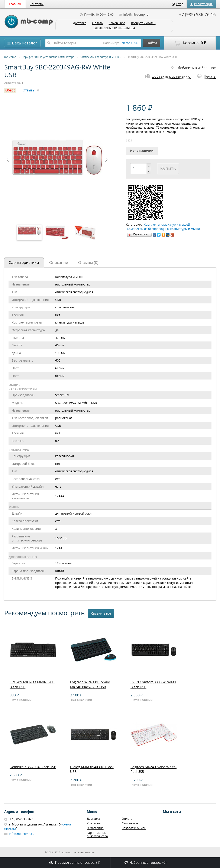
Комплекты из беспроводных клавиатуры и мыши (164, 229)
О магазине (95, 828)
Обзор (10, 90)
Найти (152, 43)
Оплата (97, 23)
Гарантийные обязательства (114, 28)
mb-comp (10, 57)
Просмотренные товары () (75, 862)
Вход (178, 4)
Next (106, 160)
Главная (15, 4)
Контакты (37, 4)
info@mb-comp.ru (134, 14)
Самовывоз (117, 23)
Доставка (80, 23)
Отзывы (29, 90)
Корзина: (190, 43)
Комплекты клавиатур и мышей (101, 57)
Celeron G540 (129, 43)
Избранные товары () (145, 862)
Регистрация (201, 4)
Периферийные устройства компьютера (48, 57)
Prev (8, 160)
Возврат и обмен (143, 23)
